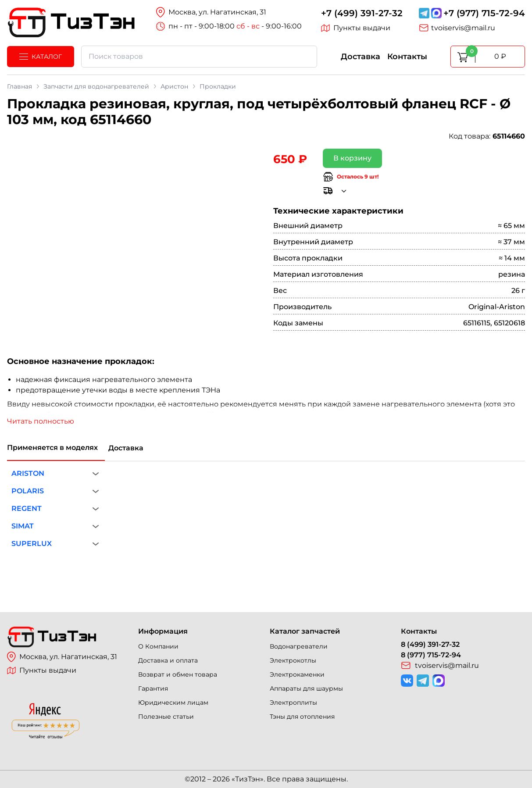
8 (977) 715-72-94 (431, 655)
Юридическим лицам (173, 702)
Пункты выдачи (356, 28)
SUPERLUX (32, 544)
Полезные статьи (166, 717)
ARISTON (28, 473)
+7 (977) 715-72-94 (484, 13)
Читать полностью (41, 421)
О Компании (158, 646)
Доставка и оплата (168, 660)
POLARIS (28, 491)
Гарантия (153, 688)
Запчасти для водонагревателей (96, 86)
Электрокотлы (293, 660)
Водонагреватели (299, 646)
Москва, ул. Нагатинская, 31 (62, 657)
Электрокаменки (297, 674)
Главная (20, 86)
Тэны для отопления (302, 717)
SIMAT (23, 526)
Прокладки (218, 86)
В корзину (352, 158)
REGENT (27, 508)
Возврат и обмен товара (178, 674)
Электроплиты (293, 702)
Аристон (174, 86)
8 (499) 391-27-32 (430, 644)
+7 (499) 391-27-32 (362, 13)
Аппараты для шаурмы (306, 688)
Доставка (361, 57)
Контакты (407, 57)
